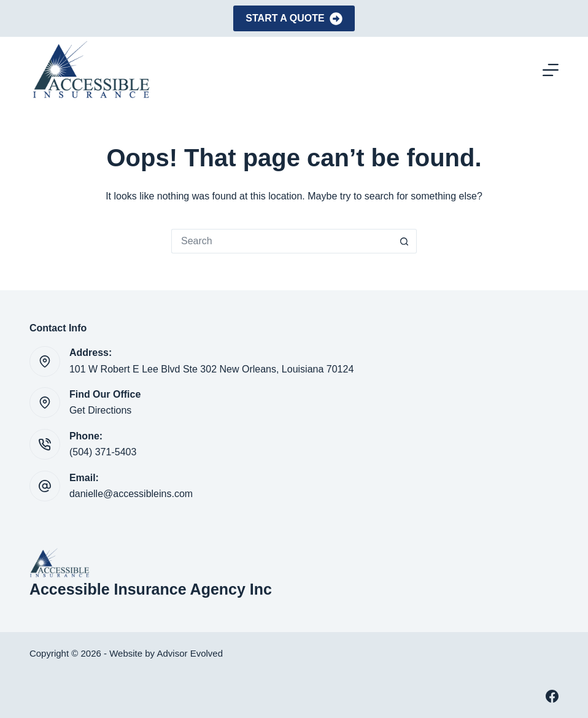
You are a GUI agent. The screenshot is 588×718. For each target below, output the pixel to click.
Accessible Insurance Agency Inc (151, 589)
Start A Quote (294, 19)
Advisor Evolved (190, 653)
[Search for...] (282, 241)
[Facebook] (552, 696)
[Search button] (404, 241)
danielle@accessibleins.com (131, 494)
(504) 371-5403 (103, 452)
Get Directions (100, 410)
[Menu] (551, 70)
